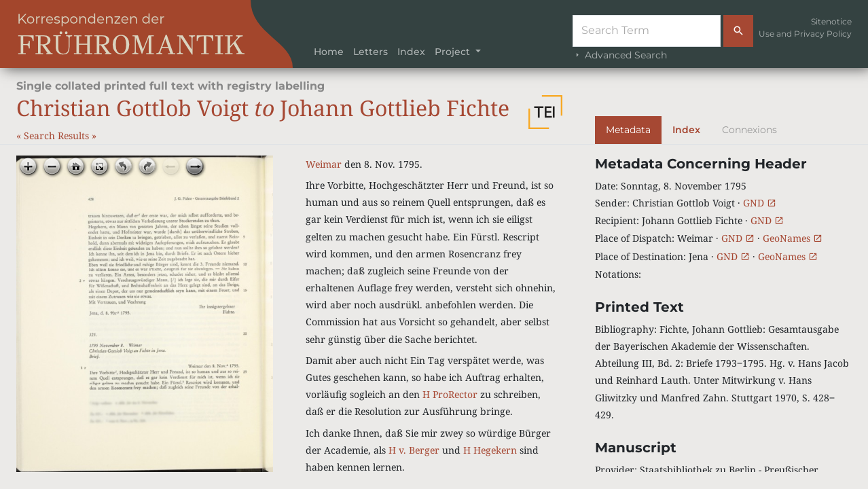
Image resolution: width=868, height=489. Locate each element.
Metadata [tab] (628, 130)
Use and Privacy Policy (805, 34)
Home (329, 52)
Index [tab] (686, 130)
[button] (545, 112)
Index (411, 52)
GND (760, 203)
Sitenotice (831, 21)
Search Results (58, 135)
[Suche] (647, 31)
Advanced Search (620, 55)
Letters (370, 52)
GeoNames (793, 238)
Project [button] (454, 52)
